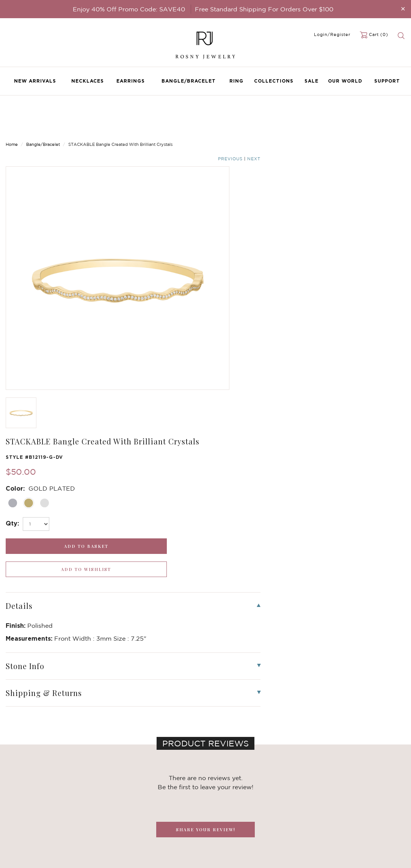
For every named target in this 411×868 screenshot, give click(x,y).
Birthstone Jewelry (97, 792)
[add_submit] (257, 231)
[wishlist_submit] (360, 231)
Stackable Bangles (96, 830)
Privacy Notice (160, 807)
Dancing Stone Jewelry (102, 800)
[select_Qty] (242, 209)
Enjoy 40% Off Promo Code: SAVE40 (129, 9)
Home (12, 110)
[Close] (403, 9)
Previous (375, 111)
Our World (345, 81)
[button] (397, 646)
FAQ (148, 800)
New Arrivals (35, 81)
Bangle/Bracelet (189, 81)
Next (399, 111)
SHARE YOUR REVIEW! (206, 492)
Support (387, 81)
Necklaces (88, 81)
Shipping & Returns (166, 815)
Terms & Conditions (166, 823)
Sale (311, 81)
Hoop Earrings (91, 823)
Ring (236, 81)
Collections (274, 81)
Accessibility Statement (171, 830)
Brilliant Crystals (94, 807)
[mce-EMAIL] (343, 797)
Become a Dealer (163, 792)
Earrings (131, 81)
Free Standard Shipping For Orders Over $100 (264, 9)
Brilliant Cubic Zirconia (102, 815)
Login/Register (332, 34)
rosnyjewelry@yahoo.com (242, 800)
